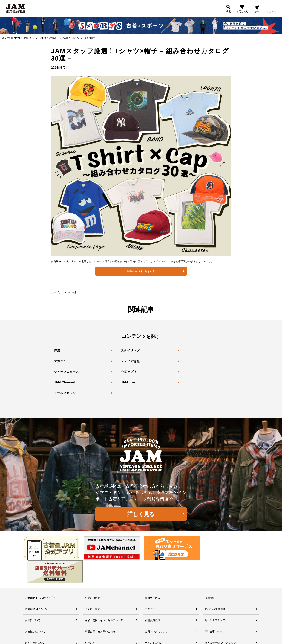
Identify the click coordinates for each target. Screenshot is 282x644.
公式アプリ (129, 372)
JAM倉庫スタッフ (215, 608)
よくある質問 (92, 586)
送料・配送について (36, 620)
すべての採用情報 (215, 586)
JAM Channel (64, 383)
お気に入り (242, 12)
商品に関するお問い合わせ (100, 608)
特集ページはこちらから (141, 271)
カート (257, 12)
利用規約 (90, 620)
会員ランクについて (156, 608)
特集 (74, 292)
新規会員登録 (152, 597)
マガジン (60, 361)
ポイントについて (155, 620)
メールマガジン (65, 393)
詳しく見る (141, 514)
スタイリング (130, 351)
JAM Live (128, 383)
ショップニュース (66, 372)
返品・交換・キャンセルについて (104, 597)
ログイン (150, 586)
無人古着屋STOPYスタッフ (220, 620)
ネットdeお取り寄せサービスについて (167, 631)
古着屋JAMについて (36, 586)
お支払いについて (35, 608)
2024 (68, 292)
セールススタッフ (215, 597)
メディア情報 (130, 361)
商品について (33, 597)
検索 (228, 12)
